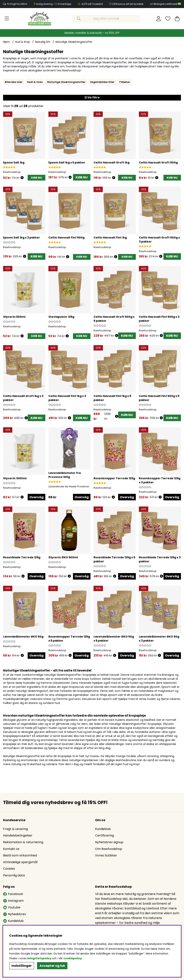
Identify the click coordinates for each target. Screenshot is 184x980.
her (50, 954)
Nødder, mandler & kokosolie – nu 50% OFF (92, 33)
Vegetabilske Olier (102, 82)
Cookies (9, 869)
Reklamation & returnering (23, 842)
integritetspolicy (39, 958)
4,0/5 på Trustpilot (92, 4)
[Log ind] (159, 19)
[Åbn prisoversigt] (22, 178)
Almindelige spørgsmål (20, 862)
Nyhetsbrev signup (109, 842)
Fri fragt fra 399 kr (17, 4)
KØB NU (82, 177)
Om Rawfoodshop (109, 849)
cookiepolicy (73, 958)
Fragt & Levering (15, 829)
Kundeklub (103, 829)
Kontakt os (11, 849)
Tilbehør (125, 82)
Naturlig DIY (43, 42)
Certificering (104, 835)
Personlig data (14, 875)
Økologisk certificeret (167, 4)
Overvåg (36, 497)
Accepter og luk (52, 966)
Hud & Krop (23, 42)
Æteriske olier (14, 82)
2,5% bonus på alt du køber (128, 4)
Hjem (7, 42)
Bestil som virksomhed (20, 855)
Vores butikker (106, 855)
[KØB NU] (36, 178)
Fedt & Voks (35, 82)
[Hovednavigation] (7, 19)
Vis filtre (92, 97)
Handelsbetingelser (18, 835)
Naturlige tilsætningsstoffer (74, 42)
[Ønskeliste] (168, 19)
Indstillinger (22, 966)
